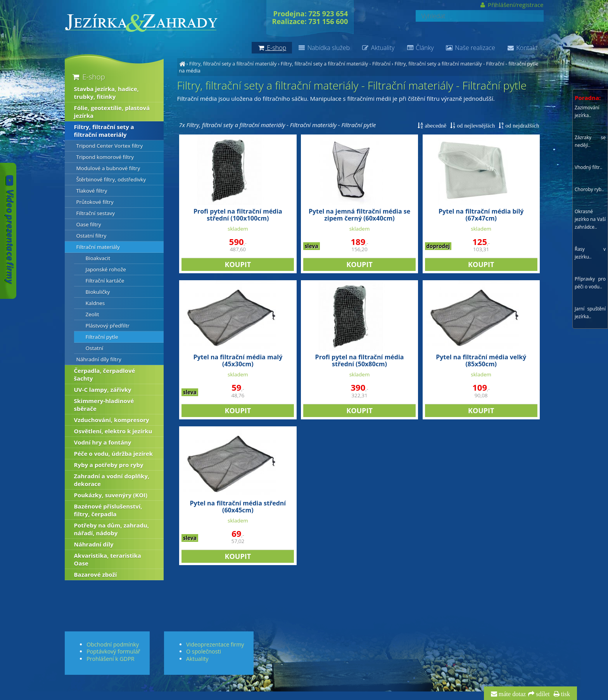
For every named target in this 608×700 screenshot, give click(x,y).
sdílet (542, 694)
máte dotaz (512, 694)
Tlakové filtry (92, 191)
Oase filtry (89, 224)
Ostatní (95, 348)
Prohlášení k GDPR (110, 659)
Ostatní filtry (92, 236)
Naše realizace (470, 48)
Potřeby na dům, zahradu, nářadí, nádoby (112, 529)
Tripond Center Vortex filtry (110, 146)
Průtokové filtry (95, 202)
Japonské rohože (106, 269)
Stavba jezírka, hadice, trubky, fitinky (106, 93)
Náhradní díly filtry (99, 359)
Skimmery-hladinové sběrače (104, 405)
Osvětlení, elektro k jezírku (113, 431)
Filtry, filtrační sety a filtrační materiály (233, 64)
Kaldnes (95, 303)
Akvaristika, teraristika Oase (108, 559)
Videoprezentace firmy (215, 644)
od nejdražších (521, 125)
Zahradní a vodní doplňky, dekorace (112, 480)
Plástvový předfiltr (108, 326)
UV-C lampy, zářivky (103, 390)
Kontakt (522, 48)
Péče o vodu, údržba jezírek (114, 453)
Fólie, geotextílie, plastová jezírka (112, 112)
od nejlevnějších (475, 125)
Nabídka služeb (324, 48)
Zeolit (92, 314)
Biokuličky (98, 292)
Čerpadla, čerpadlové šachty (105, 374)
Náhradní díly (94, 544)
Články (420, 48)
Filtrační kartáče (105, 281)
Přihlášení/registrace (511, 5)
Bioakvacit (98, 258)
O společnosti (204, 651)
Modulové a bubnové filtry (108, 168)
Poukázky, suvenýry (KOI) (111, 495)
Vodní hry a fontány (103, 442)
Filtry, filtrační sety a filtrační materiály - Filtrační (336, 64)
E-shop (88, 77)
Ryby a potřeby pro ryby (109, 465)
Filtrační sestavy (96, 213)
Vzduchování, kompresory (112, 420)
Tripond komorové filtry (105, 157)
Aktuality (378, 48)
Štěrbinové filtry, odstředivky (111, 179)
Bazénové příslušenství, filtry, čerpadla (108, 510)
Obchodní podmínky (113, 644)
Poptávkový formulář (113, 651)
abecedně (435, 125)
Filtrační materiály (98, 247)
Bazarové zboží (96, 574)
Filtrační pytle (102, 337)
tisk (565, 694)
